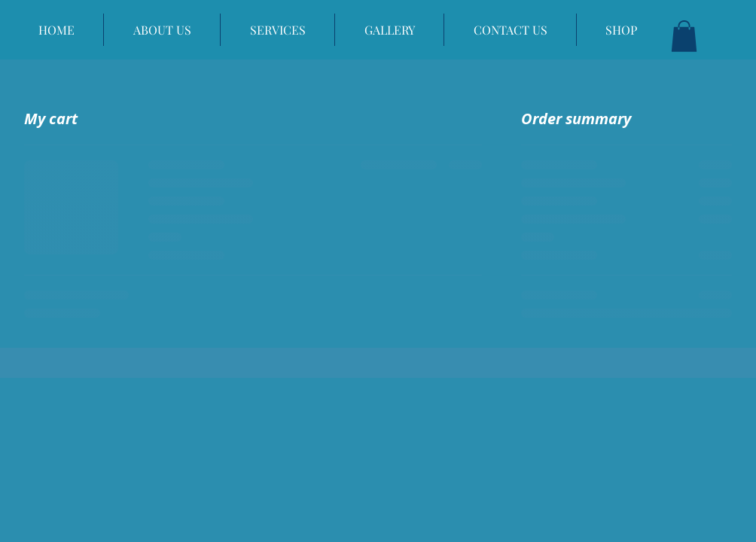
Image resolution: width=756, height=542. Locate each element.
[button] (684, 36)
